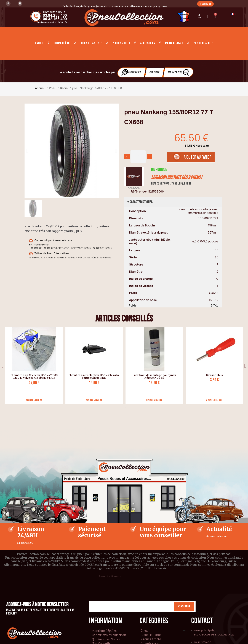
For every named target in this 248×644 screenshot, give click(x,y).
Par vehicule (131, 72)
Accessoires (148, 43)
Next (245, 366)
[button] (205, 4)
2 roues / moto (121, 43)
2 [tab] (126, 407)
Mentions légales (104, 631)
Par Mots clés (179, 72)
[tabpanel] (213, 366)
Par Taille (154, 73)
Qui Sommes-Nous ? (106, 639)
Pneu (39, 43)
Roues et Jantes (91, 43)
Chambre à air (62, 43)
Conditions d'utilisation (109, 635)
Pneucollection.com (110, 576)
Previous (3, 366)
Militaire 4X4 (174, 43)
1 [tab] (122, 407)
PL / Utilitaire (203, 43)
